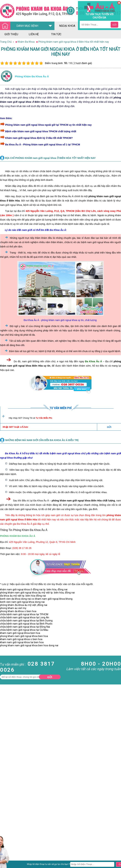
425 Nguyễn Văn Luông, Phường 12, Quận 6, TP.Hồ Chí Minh (42, 542)
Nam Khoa (6, 843)
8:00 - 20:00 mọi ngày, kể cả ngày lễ (41, 554)
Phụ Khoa (5, 859)
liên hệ (34, 34)
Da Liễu (4, 856)
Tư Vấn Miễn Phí (44, 418)
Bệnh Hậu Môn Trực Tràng (11, 848)
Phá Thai (5, 862)
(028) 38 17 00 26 (22, 548)
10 (41, 63)
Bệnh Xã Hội (7, 853)
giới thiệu (11, 34)
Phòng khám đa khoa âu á (32, 76)
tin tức (56, 34)
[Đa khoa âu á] (33, 11)
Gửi (50, 677)
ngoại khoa (67, 26)
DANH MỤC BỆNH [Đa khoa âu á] (20, 26)
